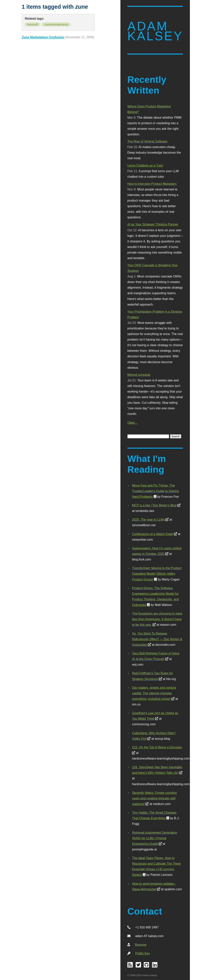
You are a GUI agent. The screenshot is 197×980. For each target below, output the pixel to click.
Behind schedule (139, 375)
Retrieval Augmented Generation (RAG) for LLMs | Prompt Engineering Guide (154, 838)
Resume (141, 945)
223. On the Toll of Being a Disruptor (157, 747)
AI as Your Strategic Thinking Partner (153, 224)
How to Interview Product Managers (152, 184)
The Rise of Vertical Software (147, 141)
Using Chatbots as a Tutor (145, 165)
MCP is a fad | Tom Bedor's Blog (154, 505)
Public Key (143, 953)
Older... (132, 423)
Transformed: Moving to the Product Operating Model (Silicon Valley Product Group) (157, 574)
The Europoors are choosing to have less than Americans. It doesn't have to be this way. (157, 619)
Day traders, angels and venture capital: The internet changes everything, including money (154, 693)
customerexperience (56, 24)
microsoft (33, 24)
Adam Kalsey (155, 31)
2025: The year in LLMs (148, 519)
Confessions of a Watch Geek (152, 534)
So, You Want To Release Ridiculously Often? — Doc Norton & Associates (157, 639)
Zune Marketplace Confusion (43, 37)
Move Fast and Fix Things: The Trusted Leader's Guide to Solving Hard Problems (155, 491)
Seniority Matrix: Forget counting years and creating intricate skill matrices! (154, 798)
